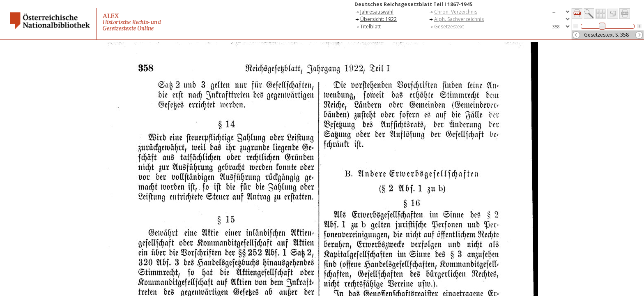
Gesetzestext (449, 27)
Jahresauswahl (377, 12)
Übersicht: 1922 (378, 19)
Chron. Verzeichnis (456, 12)
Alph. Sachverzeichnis (459, 19)
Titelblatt (370, 27)
